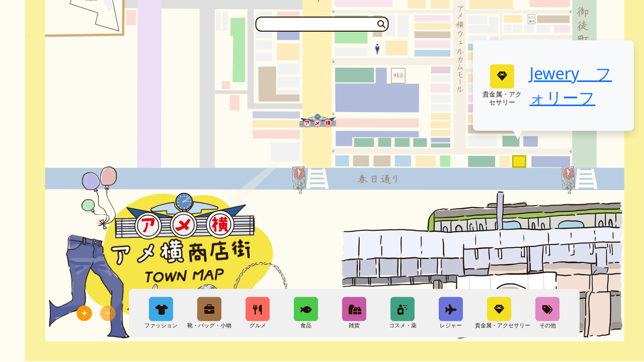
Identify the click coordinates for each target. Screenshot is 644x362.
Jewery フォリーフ (571, 85)
